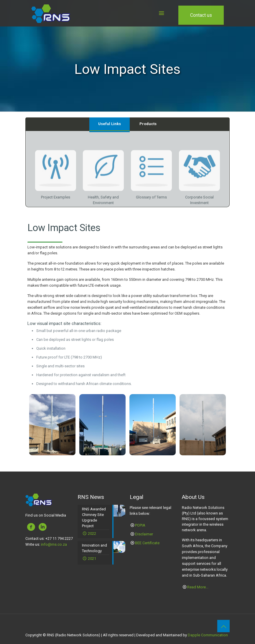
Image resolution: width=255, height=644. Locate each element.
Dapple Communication (208, 635)
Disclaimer (144, 534)
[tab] (110, 124)
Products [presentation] (148, 124)
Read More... (198, 587)
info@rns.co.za (54, 544)
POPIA (140, 525)
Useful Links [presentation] (110, 124)
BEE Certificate (147, 543)
